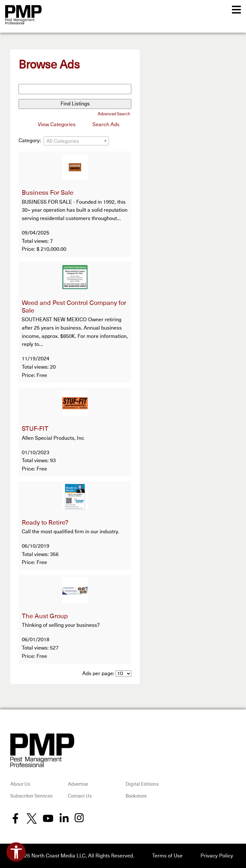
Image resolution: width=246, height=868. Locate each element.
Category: (30, 141)
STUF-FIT (35, 429)
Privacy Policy (217, 856)
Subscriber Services (31, 796)
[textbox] (76, 141)
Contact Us (80, 796)
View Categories (57, 125)
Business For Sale (48, 193)
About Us (20, 784)
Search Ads (106, 125)
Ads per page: (98, 674)
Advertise (78, 784)
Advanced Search (114, 114)
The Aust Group (45, 616)
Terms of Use (167, 856)
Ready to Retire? (45, 523)
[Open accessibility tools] (16, 852)
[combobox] (76, 141)
